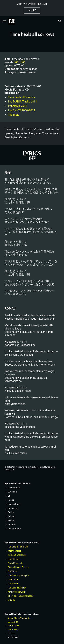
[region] (32, 8)
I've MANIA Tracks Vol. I (22, 102)
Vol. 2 (24, 106)
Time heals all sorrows (22, 97)
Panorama (14, 106)
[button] (4, 21)
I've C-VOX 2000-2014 (22, 110)
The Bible (14, 115)
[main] (32, 34)
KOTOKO (20, 62)
